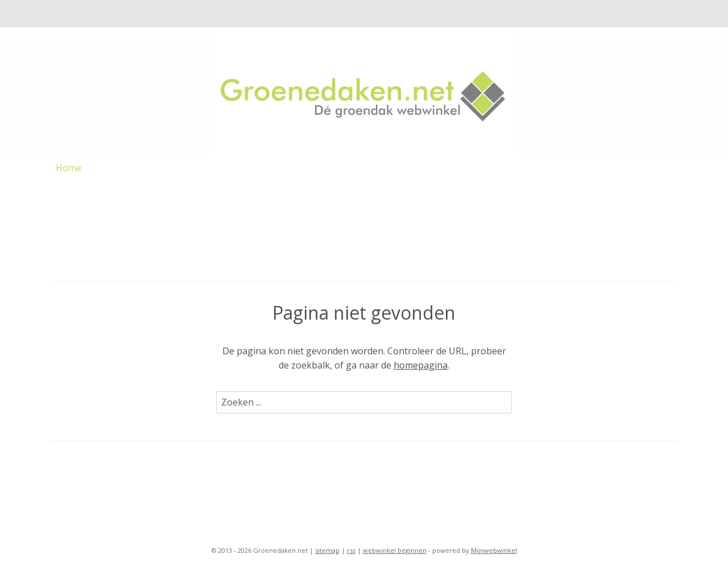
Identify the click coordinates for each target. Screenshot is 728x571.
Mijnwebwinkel (494, 550)
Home (69, 168)
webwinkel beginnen (395, 550)
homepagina (421, 365)
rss (351, 550)
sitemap (327, 550)
